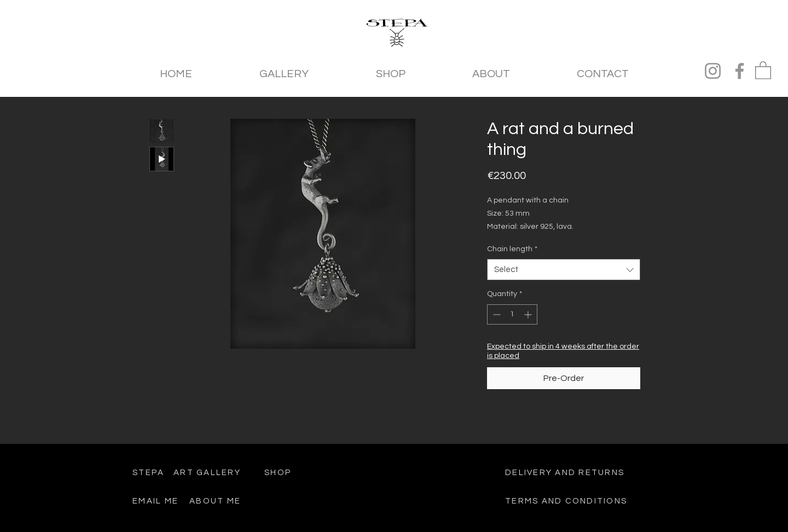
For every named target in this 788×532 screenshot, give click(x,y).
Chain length (512, 249)
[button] (763, 70)
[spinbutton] (512, 314)
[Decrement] (496, 314)
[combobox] (564, 270)
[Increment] (529, 314)
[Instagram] (713, 71)
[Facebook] (740, 71)
